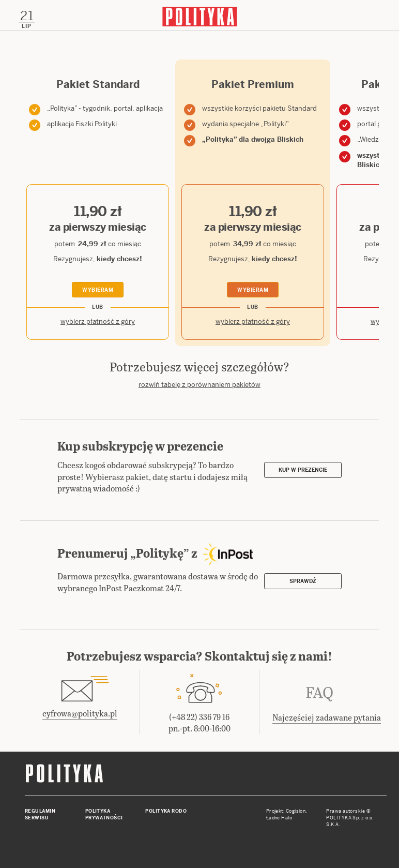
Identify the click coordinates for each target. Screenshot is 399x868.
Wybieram (98, 290)
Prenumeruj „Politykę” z (159, 553)
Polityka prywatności (104, 814)
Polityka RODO (166, 811)
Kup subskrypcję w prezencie (140, 446)
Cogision (296, 811)
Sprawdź (303, 581)
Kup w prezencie (303, 470)
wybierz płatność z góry (98, 321)
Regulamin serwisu (40, 814)
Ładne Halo (279, 818)
